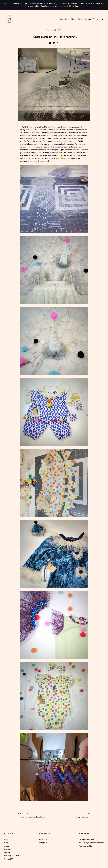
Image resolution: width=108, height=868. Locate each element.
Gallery (88, 19)
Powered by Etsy (86, 846)
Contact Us (9, 859)
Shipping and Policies (13, 856)
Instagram (43, 843)
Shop (61, 19)
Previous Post (36, 815)
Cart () (96, 19)
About (74, 19)
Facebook (43, 839)
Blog (67, 19)
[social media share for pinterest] (58, 43)
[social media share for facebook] (50, 43)
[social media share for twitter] (54, 43)
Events (81, 19)
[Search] (103, 19)
